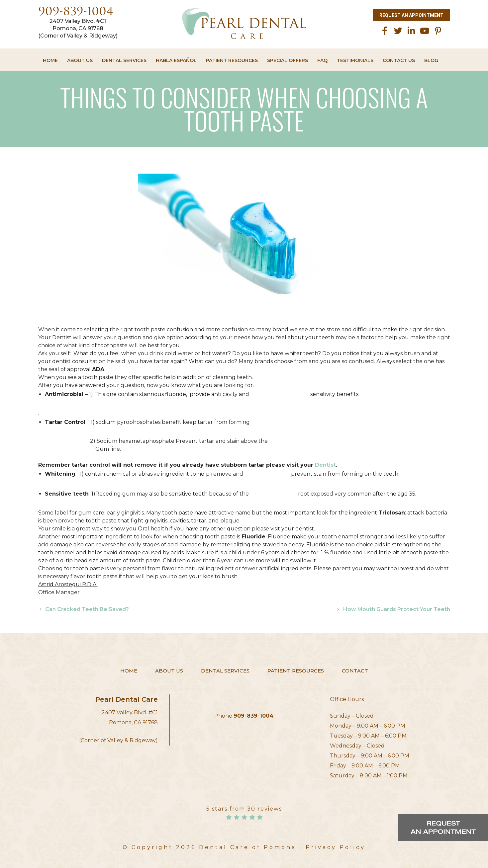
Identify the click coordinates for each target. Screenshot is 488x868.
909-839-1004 (76, 12)
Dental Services (124, 60)
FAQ (322, 60)
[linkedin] (411, 31)
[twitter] (398, 31)
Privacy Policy (336, 847)
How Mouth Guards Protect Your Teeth (397, 609)
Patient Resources (232, 60)
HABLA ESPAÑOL (176, 60)
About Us (80, 60)
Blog (431, 60)
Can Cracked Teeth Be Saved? (87, 609)
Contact (355, 671)
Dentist (325, 465)
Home (50, 60)
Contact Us (399, 60)
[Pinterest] (438, 31)
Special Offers (288, 60)
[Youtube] (425, 31)
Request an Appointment (411, 15)
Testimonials (355, 60)
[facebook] (385, 31)
